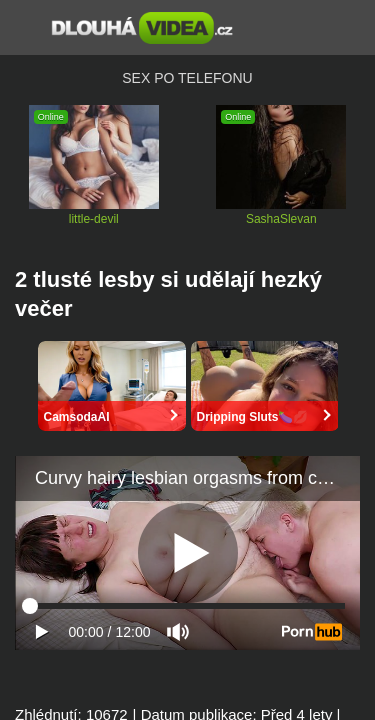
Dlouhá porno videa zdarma (142, 28)
